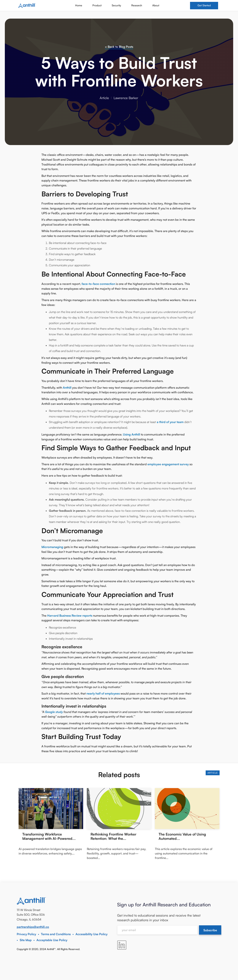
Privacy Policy (26, 934)
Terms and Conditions (56, 934)
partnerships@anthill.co (33, 927)
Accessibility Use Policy (91, 934)
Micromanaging (52, 547)
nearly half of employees (103, 693)
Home (79, 5)
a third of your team (170, 422)
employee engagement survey (168, 464)
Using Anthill (131, 434)
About (156, 5)
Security (116, 5)
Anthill (67, 388)
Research (137, 5)
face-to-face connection (98, 284)
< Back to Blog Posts (119, 47)
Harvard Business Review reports (70, 616)
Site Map (26, 940)
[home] (27, 6)
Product (97, 5)
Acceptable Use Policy (52, 940)
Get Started (204, 5)
